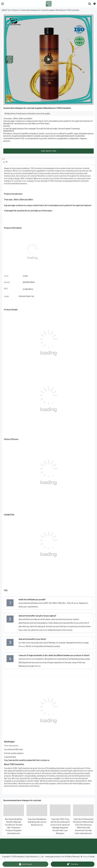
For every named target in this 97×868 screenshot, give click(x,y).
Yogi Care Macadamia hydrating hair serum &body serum (37, 822)
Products (15, 10)
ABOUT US (6, 10)
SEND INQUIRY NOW (49, 151)
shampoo (24, 176)
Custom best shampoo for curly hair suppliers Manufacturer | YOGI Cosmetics (50, 10)
